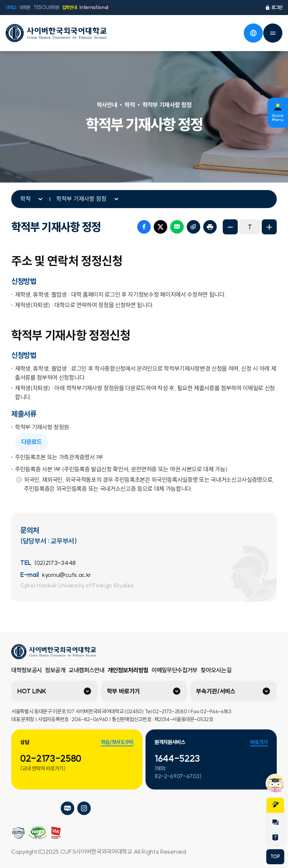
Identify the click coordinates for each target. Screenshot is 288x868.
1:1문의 (275, 823)
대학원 (25, 7)
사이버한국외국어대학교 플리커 (18, 808)
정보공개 (55, 670)
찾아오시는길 (216, 670)
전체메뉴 (273, 33)
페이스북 (144, 227)
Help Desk (275, 838)
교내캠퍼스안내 (87, 670)
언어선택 (253, 33)
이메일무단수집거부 (175, 670)
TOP (275, 857)
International (94, 7)
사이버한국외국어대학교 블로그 (67, 808)
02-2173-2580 (51, 758)
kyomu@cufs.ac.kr (66, 575)
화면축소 (230, 227)
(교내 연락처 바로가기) (43, 768)
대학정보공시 (27, 670)
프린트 (210, 227)
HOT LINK (32, 691)
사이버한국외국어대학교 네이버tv (34, 808)
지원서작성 (275, 805)
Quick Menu (278, 118)
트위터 (160, 227)
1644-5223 (177, 758)
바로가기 (259, 742)
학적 (25, 199)
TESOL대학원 (46, 7)
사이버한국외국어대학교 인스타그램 (84, 808)
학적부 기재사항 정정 (81, 199)
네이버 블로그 (177, 227)
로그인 (274, 8)
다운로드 (32, 442)
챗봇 (275, 783)
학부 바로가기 (123, 691)
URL (193, 227)
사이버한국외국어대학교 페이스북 (51, 808)
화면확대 (269, 227)
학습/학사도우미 (117, 742)
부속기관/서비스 (216, 691)
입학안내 (70, 7)
